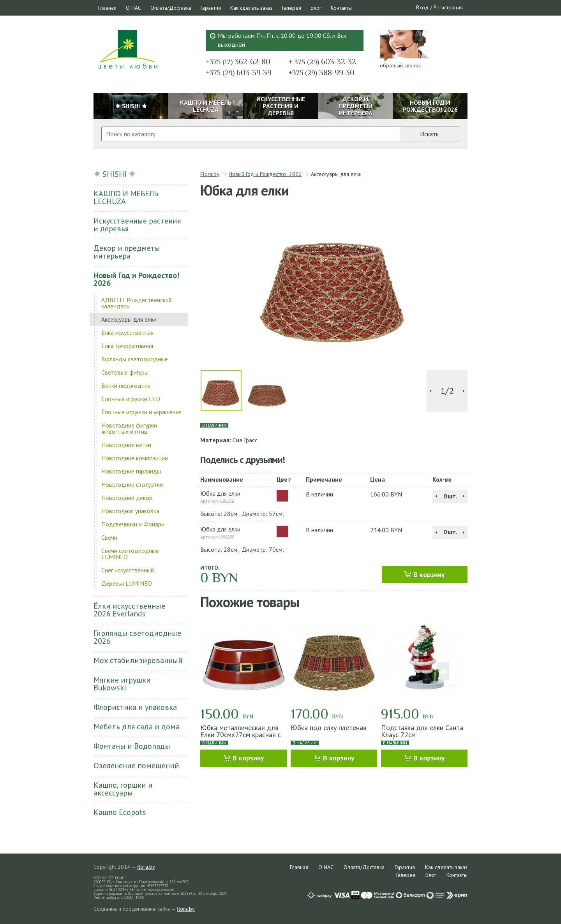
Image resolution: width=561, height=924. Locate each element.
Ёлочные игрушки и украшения (141, 412)
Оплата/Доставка (171, 8)
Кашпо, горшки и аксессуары (123, 789)
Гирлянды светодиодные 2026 (137, 637)
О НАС (133, 8)
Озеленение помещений (136, 766)
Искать (429, 134)
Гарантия (211, 8)
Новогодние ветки (126, 445)
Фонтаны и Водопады (132, 746)
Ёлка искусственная (127, 333)
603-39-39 (239, 72)
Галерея (292, 8)
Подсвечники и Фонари (133, 524)
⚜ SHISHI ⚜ (115, 174)
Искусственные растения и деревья (137, 225)
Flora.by (210, 174)
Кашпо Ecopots (120, 812)
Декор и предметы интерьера (127, 252)
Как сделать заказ (251, 8)
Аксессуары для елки (129, 319)
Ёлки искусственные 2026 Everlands (129, 610)
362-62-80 (238, 62)
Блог (316, 8)
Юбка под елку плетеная (329, 728)
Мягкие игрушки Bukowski (122, 684)
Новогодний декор (127, 498)
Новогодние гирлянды (131, 471)
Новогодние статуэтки (132, 484)
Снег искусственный (128, 570)
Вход (422, 7)
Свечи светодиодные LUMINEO (130, 554)
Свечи (109, 537)
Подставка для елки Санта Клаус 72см (422, 731)
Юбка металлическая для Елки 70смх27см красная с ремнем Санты (241, 735)
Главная (107, 8)
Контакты (341, 8)
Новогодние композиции (135, 458)
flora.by (146, 867)
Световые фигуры (125, 372)
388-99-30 (321, 72)
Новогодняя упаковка (130, 511)
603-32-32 (322, 62)
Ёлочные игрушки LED (131, 399)
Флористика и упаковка (135, 707)
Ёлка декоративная (127, 346)
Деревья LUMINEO (127, 583)
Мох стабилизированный (138, 660)
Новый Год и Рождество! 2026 (136, 279)
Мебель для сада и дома (137, 727)
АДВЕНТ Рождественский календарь (137, 303)
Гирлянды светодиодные (135, 359)
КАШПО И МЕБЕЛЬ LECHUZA (126, 197)
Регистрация (448, 7)
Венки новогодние (126, 385)
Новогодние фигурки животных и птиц (129, 428)
